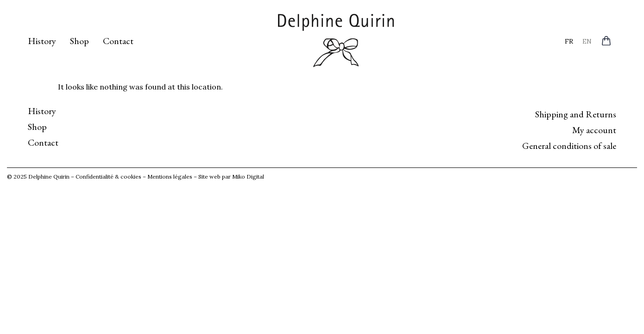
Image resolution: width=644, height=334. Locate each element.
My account (594, 130)
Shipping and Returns (576, 114)
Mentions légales (170, 177)
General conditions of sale (569, 146)
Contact (118, 41)
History (42, 41)
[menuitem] (569, 41)
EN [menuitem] (587, 41)
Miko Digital (248, 177)
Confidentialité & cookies (108, 177)
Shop (79, 41)
